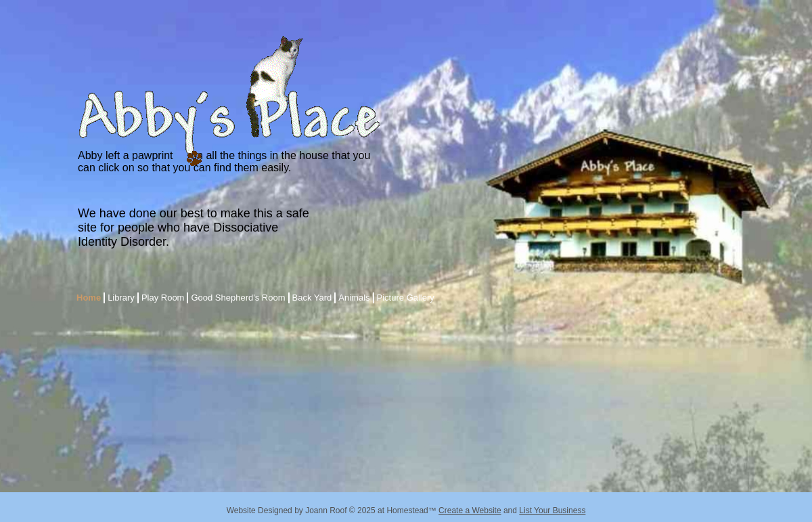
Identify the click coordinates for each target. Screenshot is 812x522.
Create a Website (470, 510)
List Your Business (552, 510)
